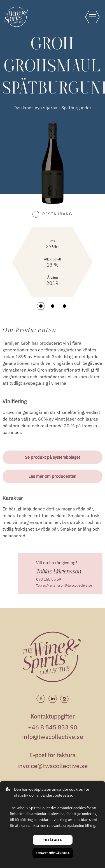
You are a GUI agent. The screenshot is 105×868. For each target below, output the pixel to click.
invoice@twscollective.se (53, 766)
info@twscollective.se (53, 737)
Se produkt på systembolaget (53, 457)
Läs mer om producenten (53, 476)
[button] (41, 306)
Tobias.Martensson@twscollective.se (64, 585)
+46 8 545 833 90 (53, 727)
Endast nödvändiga (53, 853)
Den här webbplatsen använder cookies (48, 789)
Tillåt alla (53, 840)
